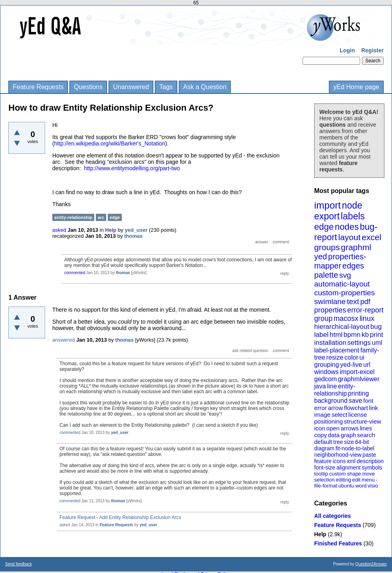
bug (376, 327)
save (355, 401)
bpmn (352, 335)
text (353, 301)
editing (343, 480)
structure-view (363, 421)
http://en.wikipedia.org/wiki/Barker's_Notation (110, 143)
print (377, 335)
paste (369, 455)
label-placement (337, 350)
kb (365, 335)
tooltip (321, 474)
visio (373, 486)
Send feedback (19, 564)
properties (330, 310)
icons (339, 461)
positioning (329, 421)
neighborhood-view (338, 455)
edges (353, 266)
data (334, 435)
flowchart (356, 408)
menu (368, 480)
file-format (326, 486)
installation (330, 343)
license (358, 415)
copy (321, 435)
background (331, 401)
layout (349, 237)
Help (320, 534)
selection (324, 480)
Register (372, 50)
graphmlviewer (359, 379)
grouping (327, 365)
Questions (88, 87)
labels (353, 216)
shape (354, 474)
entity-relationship (335, 390)
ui (362, 357)
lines (366, 428)
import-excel (357, 372)
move (368, 474)
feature (323, 461)
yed (321, 257)
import (328, 205)
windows (326, 372)
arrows (349, 428)
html (336, 335)
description (370, 461)
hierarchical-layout (342, 327)
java (320, 386)
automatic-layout (342, 284)
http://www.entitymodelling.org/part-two (132, 168)
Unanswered (131, 87)
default (323, 442)
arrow (335, 408)
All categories (333, 516)
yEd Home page (356, 87)
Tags (166, 87)
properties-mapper (340, 261)
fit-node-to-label (355, 448)
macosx (346, 318)
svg (345, 275)
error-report (365, 310)
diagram (324, 448)
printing (358, 393)
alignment (349, 468)
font (368, 401)
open (333, 428)
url (367, 365)
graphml (356, 247)
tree (338, 442)
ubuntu (346, 486)
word (361, 486)
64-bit (362, 442)
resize (335, 357)
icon (320, 428)
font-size (325, 468)
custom (337, 474)
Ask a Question (205, 87)
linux (367, 318)
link (374, 408)
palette (326, 275)
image (322, 415)
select (340, 415)
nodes (347, 227)
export (327, 216)
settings (359, 343)
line (332, 386)
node (352, 205)
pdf (365, 302)
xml (351, 461)
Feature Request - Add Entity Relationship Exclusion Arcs (120, 517)
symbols (372, 468)
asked (59, 230)
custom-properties (344, 293)
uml (377, 343)
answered (63, 340)
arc (101, 217)
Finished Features (338, 543)
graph (348, 435)
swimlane (330, 301)
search (366, 435)
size (349, 442)
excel (371, 237)
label (321, 335)
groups (327, 247)
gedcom (326, 379)
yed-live (351, 365)
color (351, 357)
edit (356, 480)
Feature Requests (38, 87)
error (321, 408)
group (323, 318)
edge (324, 227)
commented (75, 273)
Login (347, 50)
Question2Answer (371, 564)
